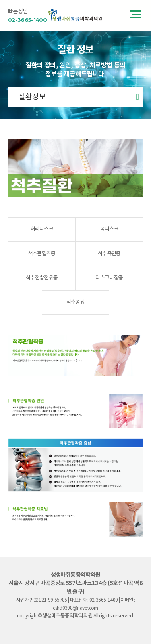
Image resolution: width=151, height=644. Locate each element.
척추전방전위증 (42, 278)
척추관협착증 (42, 254)
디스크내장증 (109, 278)
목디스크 (109, 229)
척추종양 (75, 302)
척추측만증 (109, 254)
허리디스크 (42, 229)
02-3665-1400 (27, 20)
